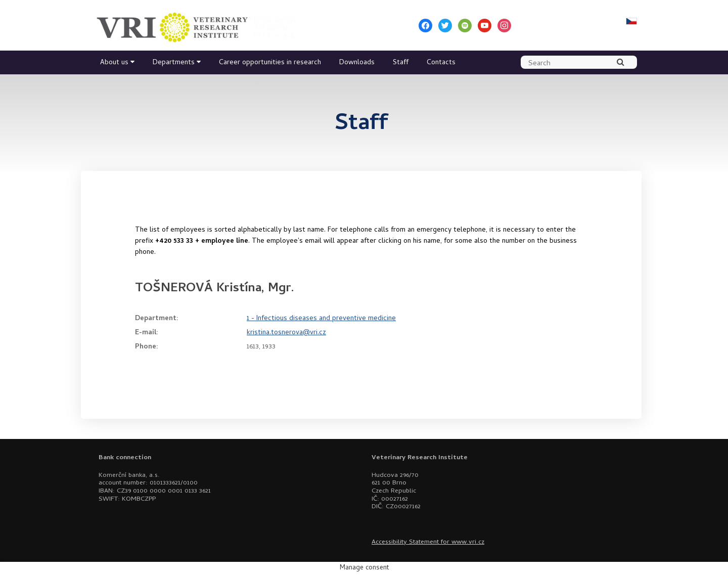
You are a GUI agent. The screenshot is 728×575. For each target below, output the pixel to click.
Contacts (441, 63)
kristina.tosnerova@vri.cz (286, 333)
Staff (401, 63)
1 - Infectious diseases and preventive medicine (321, 319)
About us (114, 63)
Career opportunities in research (270, 63)
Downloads (357, 63)
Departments (174, 63)
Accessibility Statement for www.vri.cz (428, 542)
